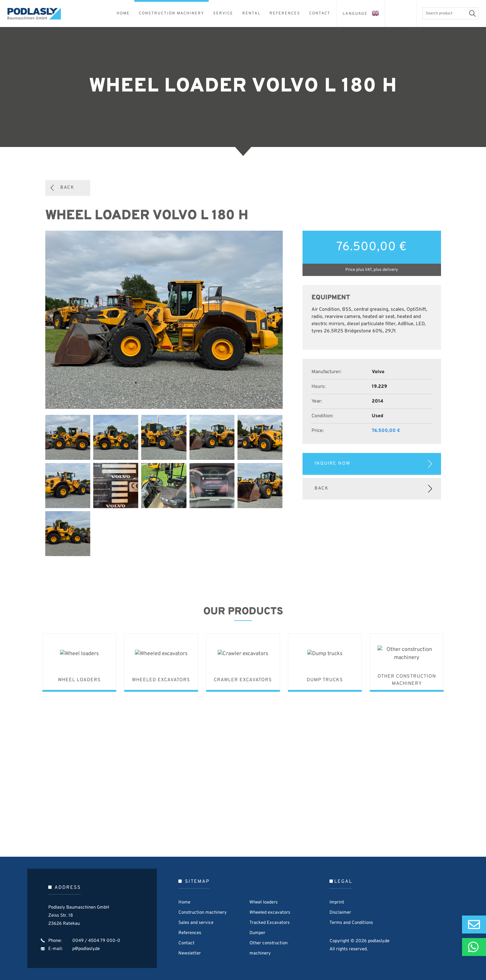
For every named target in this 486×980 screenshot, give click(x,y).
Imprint (337, 902)
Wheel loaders (264, 902)
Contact (186, 943)
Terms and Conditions (351, 923)
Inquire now (332, 464)
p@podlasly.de (86, 949)
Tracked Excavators (270, 923)
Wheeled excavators (270, 913)
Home (184, 902)
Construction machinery (203, 913)
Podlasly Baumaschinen (37, 14)
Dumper (257, 933)
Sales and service (196, 923)
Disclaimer (340, 913)
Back (67, 188)
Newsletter (190, 953)
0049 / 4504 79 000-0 (96, 941)
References (190, 933)
